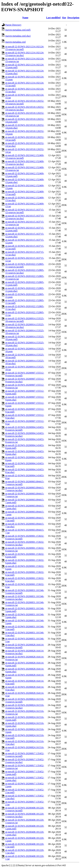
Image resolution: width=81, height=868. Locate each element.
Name (25, 18)
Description (73, 18)
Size (64, 18)
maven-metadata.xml (16, 42)
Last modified (53, 18)
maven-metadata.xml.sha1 (18, 36)
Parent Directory (13, 25)
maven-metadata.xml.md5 (18, 30)
